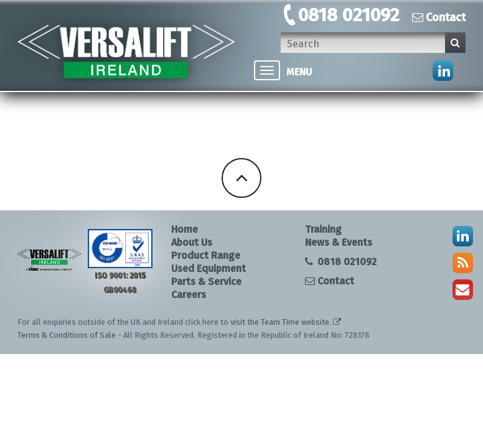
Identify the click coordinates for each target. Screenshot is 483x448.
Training (323, 229)
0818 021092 (349, 15)
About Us (192, 242)
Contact (439, 17)
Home (185, 229)
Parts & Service (206, 282)
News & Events (339, 242)
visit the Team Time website (280, 322)
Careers (189, 295)
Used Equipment (209, 268)
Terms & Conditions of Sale (67, 335)
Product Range (206, 255)
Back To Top (241, 178)
